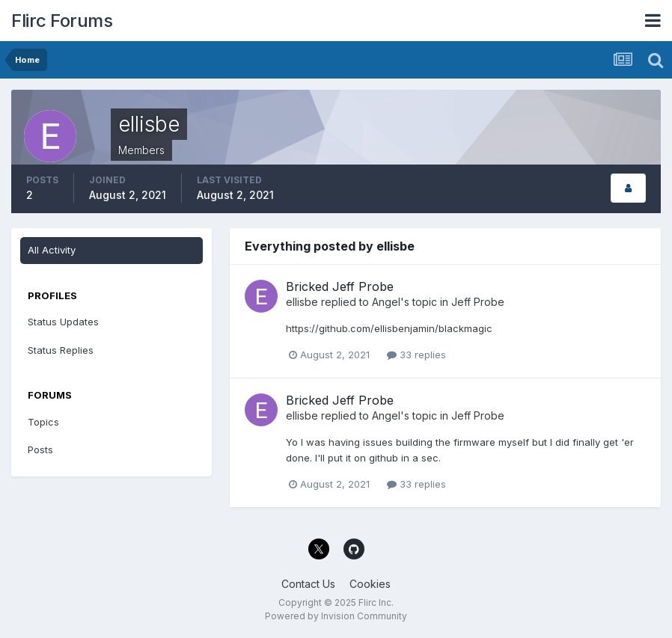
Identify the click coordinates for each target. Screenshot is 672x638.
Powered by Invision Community (336, 616)
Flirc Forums (62, 21)
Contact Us (308, 584)
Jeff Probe (478, 302)
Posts (40, 450)
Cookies (370, 584)
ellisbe (302, 302)
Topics (43, 422)
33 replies (416, 355)
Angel (386, 302)
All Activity (52, 250)
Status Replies (61, 350)
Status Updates (63, 322)
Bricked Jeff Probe (340, 286)
